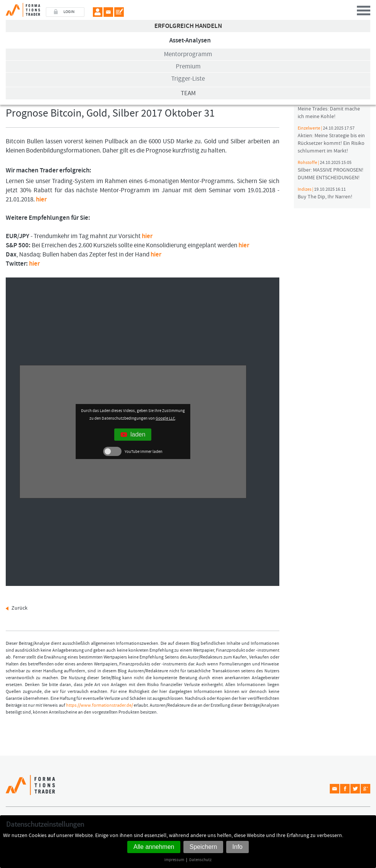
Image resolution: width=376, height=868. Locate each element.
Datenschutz (200, 860)
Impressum (174, 860)
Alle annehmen (154, 847)
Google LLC (165, 418)
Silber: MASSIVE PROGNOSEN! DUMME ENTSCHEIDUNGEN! (331, 170)
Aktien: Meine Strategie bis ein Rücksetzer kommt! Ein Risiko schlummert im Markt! (331, 140)
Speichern (203, 847)
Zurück (19, 608)
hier (41, 200)
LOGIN (69, 12)
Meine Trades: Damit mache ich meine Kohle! (329, 109)
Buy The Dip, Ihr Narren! (325, 193)
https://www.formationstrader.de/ (100, 705)
